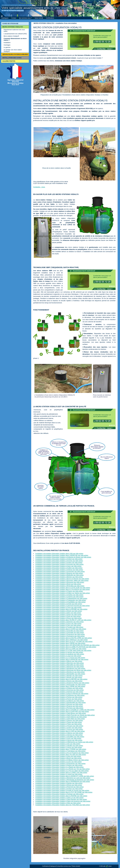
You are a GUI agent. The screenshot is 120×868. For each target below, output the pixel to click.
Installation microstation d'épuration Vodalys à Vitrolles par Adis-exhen (59, 746)
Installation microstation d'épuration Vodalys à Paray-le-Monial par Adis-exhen (62, 694)
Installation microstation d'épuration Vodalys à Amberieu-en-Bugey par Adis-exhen (63, 557)
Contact (14, 18)
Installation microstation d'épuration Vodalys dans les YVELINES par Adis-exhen (63, 805)
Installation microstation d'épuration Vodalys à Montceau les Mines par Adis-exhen (63, 670)
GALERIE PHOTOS (9, 61)
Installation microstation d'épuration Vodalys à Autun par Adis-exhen (58, 566)
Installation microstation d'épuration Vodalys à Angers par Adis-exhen (59, 562)
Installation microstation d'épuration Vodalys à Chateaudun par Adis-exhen (61, 600)
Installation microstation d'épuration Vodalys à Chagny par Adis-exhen (59, 591)
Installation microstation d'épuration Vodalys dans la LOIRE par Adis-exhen (61, 649)
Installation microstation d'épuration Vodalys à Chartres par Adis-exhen (59, 597)
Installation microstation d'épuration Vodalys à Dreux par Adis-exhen (59, 618)
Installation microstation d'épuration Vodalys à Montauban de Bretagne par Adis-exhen (65, 780)
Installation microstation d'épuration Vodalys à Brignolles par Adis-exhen (60, 586)
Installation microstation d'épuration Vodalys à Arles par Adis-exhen (58, 756)
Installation (7, 43)
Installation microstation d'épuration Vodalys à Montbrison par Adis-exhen (60, 668)
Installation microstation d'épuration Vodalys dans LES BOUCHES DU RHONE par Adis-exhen (67, 645)
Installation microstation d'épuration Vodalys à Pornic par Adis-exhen (59, 699)
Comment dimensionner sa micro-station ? (15, 39)
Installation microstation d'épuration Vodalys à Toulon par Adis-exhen (59, 728)
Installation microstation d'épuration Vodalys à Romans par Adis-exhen (59, 708)
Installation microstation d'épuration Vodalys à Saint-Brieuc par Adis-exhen (61, 713)
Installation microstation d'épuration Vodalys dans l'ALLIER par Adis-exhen (61, 755)
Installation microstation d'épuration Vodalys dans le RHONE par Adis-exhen (61, 796)
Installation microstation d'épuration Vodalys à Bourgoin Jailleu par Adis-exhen (62, 580)
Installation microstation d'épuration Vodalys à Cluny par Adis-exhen (58, 607)
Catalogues (5, 18)
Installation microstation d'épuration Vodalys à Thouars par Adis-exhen (59, 726)
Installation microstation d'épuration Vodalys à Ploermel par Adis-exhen (60, 787)
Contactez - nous (39, 187)
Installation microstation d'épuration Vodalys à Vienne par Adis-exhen (59, 740)
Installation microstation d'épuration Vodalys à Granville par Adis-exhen (60, 631)
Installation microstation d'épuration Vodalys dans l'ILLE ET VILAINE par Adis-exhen (64, 641)
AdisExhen (20, 10)
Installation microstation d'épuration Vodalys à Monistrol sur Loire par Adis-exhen (63, 778)
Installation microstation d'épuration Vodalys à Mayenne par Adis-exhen (60, 667)
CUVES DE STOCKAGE (10, 24)
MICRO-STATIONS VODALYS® (13, 27)
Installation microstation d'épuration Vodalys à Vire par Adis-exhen (58, 744)
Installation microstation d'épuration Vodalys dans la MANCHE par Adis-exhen (62, 659)
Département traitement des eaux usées (14, 31)
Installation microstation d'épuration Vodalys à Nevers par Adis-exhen (59, 681)
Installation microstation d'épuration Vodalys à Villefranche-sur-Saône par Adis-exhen (64, 742)
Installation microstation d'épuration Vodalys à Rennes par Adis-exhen (59, 704)
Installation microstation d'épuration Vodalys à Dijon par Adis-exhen (58, 613)
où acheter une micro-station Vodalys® (13, 51)
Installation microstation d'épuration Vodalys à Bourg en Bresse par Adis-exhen (62, 579)
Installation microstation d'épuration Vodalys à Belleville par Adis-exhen (60, 575)
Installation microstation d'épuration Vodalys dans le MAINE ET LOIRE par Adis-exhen (65, 776)
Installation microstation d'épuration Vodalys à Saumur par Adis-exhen (59, 720)
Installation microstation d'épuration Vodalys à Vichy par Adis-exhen (58, 738)
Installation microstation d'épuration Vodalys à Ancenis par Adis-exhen (59, 561)
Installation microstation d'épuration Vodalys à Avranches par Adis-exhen (60, 571)
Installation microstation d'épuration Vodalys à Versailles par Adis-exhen (60, 737)
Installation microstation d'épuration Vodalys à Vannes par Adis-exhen (59, 735)
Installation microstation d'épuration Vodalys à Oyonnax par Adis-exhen (60, 690)
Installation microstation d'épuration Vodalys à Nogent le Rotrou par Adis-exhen (62, 683)
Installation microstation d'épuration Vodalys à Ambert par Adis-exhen (59, 559)
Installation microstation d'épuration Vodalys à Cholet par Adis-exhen (59, 604)
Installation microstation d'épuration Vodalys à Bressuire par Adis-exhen (60, 582)
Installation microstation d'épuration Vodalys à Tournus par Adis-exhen (59, 729)
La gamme (7, 47)
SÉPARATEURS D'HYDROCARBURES (15, 54)
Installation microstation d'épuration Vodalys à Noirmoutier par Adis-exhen (60, 685)
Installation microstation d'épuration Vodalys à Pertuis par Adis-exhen (59, 697)
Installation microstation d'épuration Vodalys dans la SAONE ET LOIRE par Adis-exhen (65, 710)
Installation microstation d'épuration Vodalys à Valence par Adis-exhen (59, 733)
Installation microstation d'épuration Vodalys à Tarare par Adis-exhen (59, 722)
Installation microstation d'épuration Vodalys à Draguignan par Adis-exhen (60, 763)
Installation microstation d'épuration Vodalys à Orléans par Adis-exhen (59, 688)
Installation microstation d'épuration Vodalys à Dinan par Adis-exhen (58, 615)
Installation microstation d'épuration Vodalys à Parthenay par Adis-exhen (60, 695)
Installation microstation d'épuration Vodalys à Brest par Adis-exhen (58, 584)
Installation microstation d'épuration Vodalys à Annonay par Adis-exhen (60, 564)
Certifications (50, 18)
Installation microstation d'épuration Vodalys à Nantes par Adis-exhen (59, 783)
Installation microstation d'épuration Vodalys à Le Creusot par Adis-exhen (60, 658)
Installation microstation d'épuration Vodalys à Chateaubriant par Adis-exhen (61, 598)
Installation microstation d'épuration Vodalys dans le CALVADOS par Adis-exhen (63, 589)
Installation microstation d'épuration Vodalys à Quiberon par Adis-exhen (60, 701)
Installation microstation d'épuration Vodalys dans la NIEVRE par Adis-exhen (61, 679)
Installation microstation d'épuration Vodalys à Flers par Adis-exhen (58, 625)
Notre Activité (39, 18)
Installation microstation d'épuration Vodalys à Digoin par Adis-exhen (59, 611)
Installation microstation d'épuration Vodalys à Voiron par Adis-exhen (59, 747)
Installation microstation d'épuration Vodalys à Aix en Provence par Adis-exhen (62, 753)
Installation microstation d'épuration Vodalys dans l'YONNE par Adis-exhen (61, 749)
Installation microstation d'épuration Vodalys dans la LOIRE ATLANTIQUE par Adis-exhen (66, 647)
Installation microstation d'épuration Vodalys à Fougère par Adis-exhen (59, 627)
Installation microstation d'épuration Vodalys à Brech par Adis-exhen (58, 758)
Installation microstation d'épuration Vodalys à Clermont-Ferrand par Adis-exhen (63, 606)
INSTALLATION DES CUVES (12, 58)
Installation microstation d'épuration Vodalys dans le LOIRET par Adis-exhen (61, 772)
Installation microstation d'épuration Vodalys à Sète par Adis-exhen (58, 803)
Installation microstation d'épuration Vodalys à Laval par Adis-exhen (58, 656)
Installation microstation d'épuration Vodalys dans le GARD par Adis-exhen (61, 629)
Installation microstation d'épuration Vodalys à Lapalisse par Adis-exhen (60, 654)
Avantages (7, 45)
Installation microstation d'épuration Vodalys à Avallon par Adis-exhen (59, 568)
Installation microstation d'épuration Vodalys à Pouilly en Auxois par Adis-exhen (62, 790)
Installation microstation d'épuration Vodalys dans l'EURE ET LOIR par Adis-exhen (63, 620)
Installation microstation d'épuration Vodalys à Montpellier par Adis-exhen (60, 674)
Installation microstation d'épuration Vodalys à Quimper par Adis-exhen (59, 794)
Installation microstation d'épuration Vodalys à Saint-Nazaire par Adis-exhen (61, 799)
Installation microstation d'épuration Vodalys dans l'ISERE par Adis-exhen (60, 643)
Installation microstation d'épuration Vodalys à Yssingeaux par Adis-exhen (60, 751)
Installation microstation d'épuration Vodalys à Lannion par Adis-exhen (59, 652)
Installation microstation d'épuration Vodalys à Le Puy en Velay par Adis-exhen (62, 771)
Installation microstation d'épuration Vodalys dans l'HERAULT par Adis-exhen (62, 640)
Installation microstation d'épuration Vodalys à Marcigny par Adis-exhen (60, 663)
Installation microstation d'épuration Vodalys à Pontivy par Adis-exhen (59, 789)
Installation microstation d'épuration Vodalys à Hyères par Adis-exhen (59, 765)
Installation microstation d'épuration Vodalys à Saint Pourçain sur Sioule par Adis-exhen (65, 715)
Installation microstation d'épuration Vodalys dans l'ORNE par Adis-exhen (60, 686)
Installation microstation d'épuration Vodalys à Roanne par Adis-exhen (59, 706)
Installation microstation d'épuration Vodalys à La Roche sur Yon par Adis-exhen (63, 769)
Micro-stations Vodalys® (11, 36)
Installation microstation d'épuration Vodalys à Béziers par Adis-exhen (59, 577)
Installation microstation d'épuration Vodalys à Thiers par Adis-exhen (59, 724)
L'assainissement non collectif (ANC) (15, 34)
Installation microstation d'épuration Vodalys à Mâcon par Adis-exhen (59, 661)
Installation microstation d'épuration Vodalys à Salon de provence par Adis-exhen (63, 801)
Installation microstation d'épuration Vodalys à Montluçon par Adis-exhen (60, 672)
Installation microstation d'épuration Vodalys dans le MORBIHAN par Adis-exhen (63, 781)
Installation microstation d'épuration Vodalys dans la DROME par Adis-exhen (61, 609)
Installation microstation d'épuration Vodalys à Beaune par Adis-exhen (59, 573)
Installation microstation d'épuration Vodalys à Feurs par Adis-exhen (58, 624)
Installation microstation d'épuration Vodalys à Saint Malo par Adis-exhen (60, 719)
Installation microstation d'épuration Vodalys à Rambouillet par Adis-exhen (61, 702)
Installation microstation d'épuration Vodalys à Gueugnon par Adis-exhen (60, 634)
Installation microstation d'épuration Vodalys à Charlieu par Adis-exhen (59, 595)
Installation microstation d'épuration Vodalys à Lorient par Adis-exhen (59, 774)
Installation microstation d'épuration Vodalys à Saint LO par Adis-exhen (60, 798)
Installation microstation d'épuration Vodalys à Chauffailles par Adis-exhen (60, 602)
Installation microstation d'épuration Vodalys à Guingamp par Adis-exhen (60, 636)
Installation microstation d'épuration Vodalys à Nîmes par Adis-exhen (59, 785)
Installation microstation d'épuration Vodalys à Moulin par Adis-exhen (59, 677)
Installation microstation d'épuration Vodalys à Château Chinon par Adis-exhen (62, 760)
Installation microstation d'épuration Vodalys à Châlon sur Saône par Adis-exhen (63, 593)
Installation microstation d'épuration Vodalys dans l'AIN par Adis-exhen (59, 554)
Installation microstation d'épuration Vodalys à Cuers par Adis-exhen (59, 762)
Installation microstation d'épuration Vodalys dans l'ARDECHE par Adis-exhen (62, 555)
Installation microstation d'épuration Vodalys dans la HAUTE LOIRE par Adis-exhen (64, 638)
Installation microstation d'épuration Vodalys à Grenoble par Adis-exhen (60, 632)
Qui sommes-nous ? (25, 18)
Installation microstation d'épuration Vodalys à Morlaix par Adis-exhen (59, 676)
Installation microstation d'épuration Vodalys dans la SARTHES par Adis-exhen (62, 711)
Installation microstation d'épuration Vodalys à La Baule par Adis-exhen (60, 767)
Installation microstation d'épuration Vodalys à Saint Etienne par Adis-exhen (61, 717)
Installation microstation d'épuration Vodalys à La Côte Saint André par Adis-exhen (63, 650)
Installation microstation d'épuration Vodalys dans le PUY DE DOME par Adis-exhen (64, 792)
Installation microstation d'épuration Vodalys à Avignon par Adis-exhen (59, 570)
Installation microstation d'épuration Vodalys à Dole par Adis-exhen (58, 616)
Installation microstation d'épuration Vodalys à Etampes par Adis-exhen (60, 622)
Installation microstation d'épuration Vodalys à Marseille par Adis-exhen (60, 665)
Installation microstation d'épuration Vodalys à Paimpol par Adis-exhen (59, 692)
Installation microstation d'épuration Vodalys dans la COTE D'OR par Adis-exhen (63, 588)
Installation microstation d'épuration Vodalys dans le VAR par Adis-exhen (60, 731)
